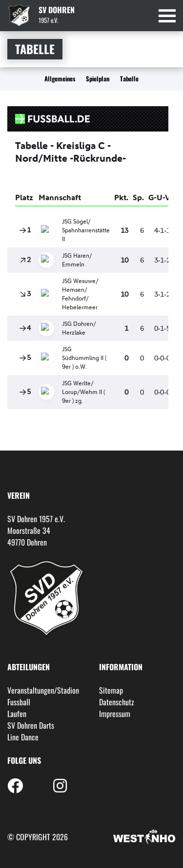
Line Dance (23, 737)
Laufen (17, 714)
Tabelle (129, 79)
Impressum (115, 714)
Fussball (19, 702)
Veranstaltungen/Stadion (43, 690)
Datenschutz (117, 702)
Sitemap (111, 690)
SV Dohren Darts (31, 725)
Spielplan (98, 79)
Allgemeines (60, 79)
